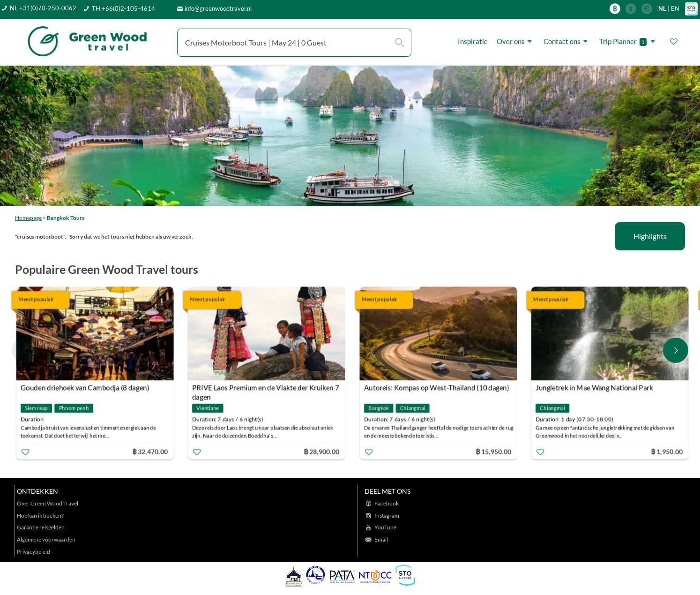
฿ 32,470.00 (150, 451)
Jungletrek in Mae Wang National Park (594, 387)
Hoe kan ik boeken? (40, 516)
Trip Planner (629, 41)
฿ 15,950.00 (493, 451)
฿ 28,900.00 (322, 451)
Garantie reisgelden (41, 527)
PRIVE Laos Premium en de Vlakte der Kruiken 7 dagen (266, 388)
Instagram (387, 516)
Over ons (516, 41)
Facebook (387, 503)
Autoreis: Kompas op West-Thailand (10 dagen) (437, 387)
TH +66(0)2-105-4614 (123, 8)
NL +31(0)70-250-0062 (43, 8)
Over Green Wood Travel (48, 503)
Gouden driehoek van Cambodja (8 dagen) (85, 387)
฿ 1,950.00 (667, 451)
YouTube (385, 527)
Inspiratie (473, 41)
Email (381, 539)
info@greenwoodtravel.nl (218, 8)
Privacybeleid (34, 552)
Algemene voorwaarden (46, 539)
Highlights (650, 236)
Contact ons (567, 41)
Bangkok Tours (66, 218)
